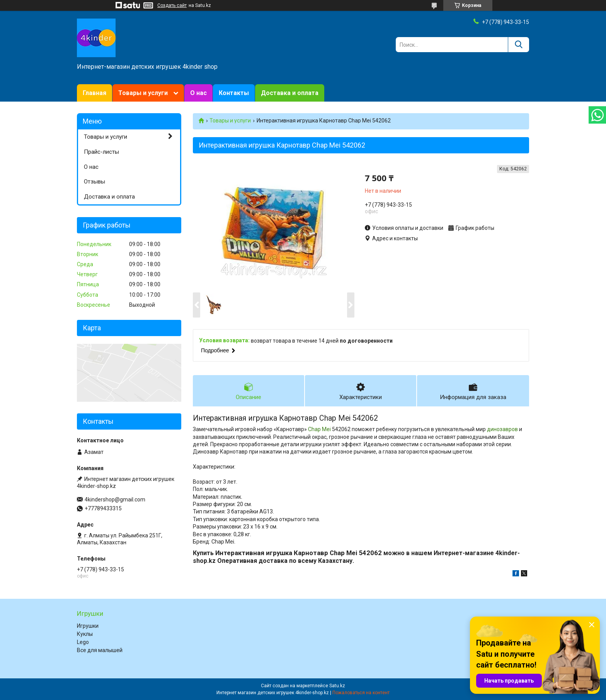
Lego (83, 642)
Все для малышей (100, 650)
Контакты (234, 93)
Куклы (85, 634)
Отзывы (94, 182)
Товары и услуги (143, 93)
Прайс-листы (101, 152)
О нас (198, 93)
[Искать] (518, 45)
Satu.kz (337, 686)
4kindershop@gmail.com (115, 500)
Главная (94, 93)
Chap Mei (319, 429)
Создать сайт (172, 5)
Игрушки (88, 626)
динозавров (502, 429)
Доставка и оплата (290, 93)
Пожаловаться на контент (361, 693)
